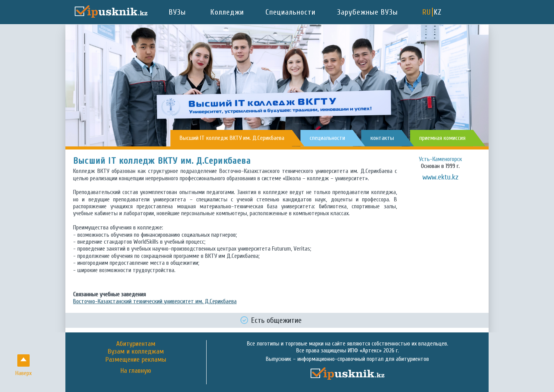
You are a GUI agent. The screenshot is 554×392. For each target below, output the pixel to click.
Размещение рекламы (136, 360)
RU (427, 12)
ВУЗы (177, 12)
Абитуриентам (136, 344)
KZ (438, 12)
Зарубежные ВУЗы (367, 12)
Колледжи (227, 12)
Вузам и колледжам (136, 351)
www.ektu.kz (441, 177)
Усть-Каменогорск (441, 159)
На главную (136, 371)
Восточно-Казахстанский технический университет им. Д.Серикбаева (155, 301)
